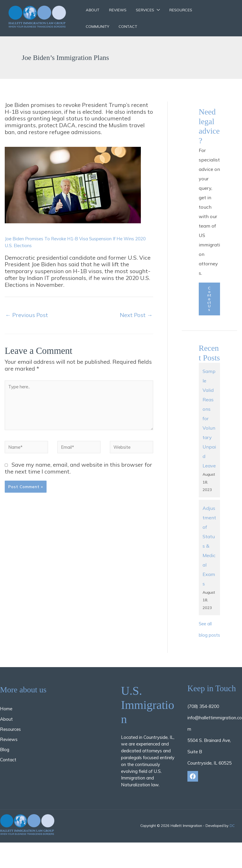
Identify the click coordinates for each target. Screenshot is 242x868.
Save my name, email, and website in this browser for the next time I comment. (78, 485)
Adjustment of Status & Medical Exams (209, 557)
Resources (174, 10)
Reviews (115, 10)
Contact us (209, 304)
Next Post (136, 314)
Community (205, 10)
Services (140, 10)
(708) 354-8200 (203, 729)
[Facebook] (193, 799)
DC (232, 848)
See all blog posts (207, 646)
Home (6, 731)
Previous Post (27, 314)
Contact (94, 26)
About (92, 10)
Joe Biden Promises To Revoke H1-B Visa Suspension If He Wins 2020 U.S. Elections (76, 241)
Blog (5, 772)
